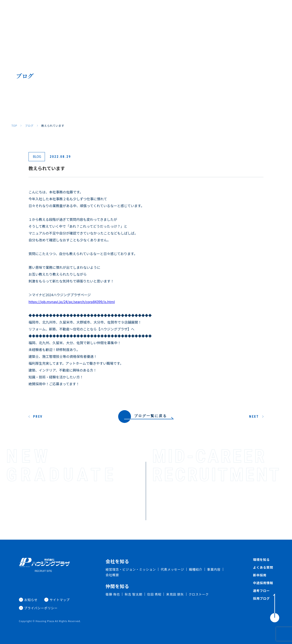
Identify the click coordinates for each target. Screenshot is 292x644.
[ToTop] (275, 608)
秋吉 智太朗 (133, 594)
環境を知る (171, 11)
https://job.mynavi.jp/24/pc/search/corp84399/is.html (72, 302)
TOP (14, 126)
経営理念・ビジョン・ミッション (131, 569)
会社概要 (112, 575)
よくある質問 (194, 11)
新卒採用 (216, 11)
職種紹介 (128, 11)
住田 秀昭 (154, 594)
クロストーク (199, 594)
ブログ (29, 126)
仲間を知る (149, 11)
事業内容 (214, 569)
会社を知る (107, 11)
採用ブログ (275, 11)
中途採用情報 (263, 583)
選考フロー (261, 591)
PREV (38, 417)
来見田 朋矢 (175, 594)
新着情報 (254, 11)
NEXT (254, 417)
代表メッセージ (172, 569)
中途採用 (235, 11)
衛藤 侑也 (113, 594)
